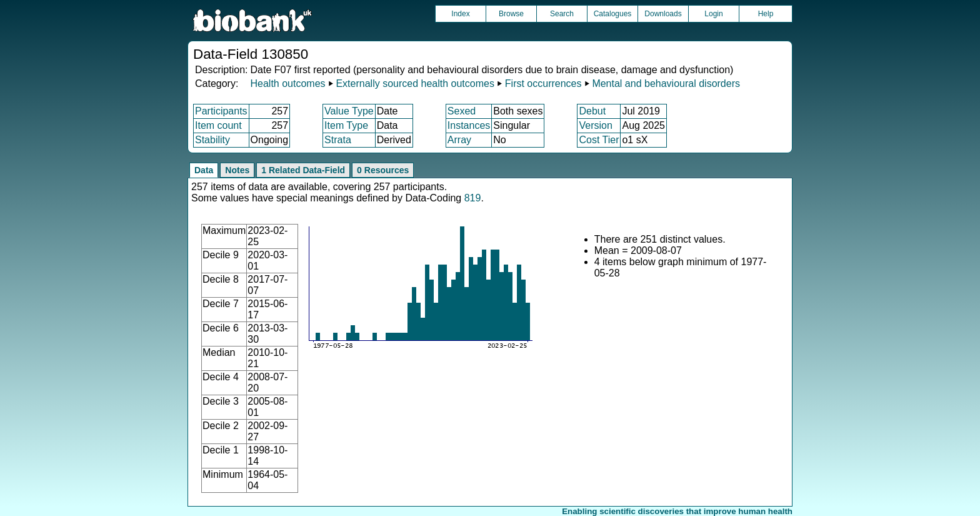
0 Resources (383, 170)
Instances (469, 125)
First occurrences (543, 83)
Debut (592, 111)
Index (460, 14)
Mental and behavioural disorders (666, 83)
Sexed (462, 111)
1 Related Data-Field (303, 170)
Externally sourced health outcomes (415, 83)
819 (473, 198)
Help (766, 14)
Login (713, 14)
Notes (237, 170)
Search (562, 14)
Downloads (663, 14)
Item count (218, 125)
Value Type (349, 111)
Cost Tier (599, 140)
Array (459, 140)
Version (595, 125)
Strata (338, 140)
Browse (511, 14)
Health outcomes (287, 83)
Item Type (346, 125)
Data (204, 170)
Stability (212, 140)
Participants (221, 111)
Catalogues (613, 14)
